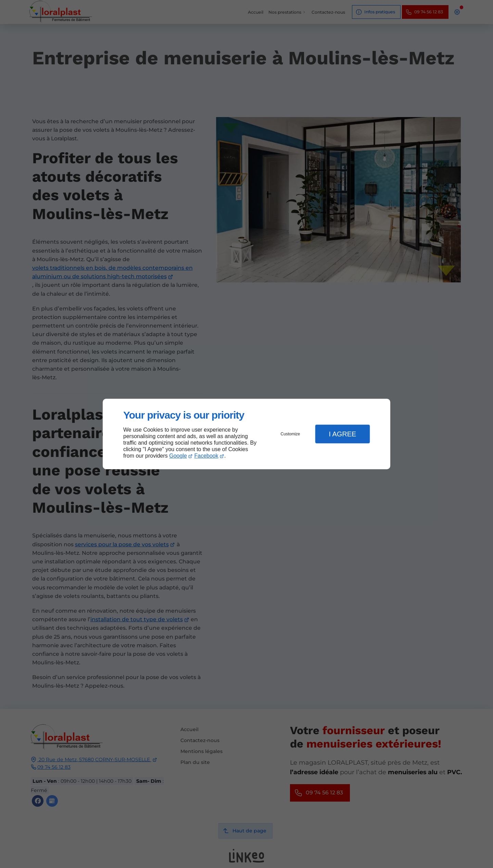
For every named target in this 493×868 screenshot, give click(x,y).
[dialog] (246, 434)
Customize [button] (290, 434)
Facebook (206, 456)
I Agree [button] (342, 434)
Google (178, 456)
